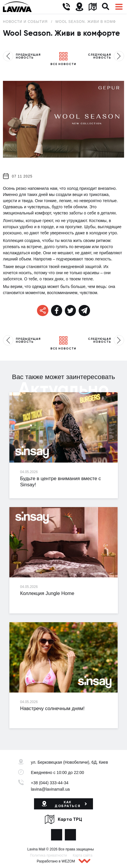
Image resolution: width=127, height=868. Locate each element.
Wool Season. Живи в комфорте (91, 22)
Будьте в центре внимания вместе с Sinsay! (61, 482)
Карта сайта (83, 855)
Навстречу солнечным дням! (53, 708)
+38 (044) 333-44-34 (50, 783)
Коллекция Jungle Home (47, 593)
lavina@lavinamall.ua (50, 789)
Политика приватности (48, 855)
